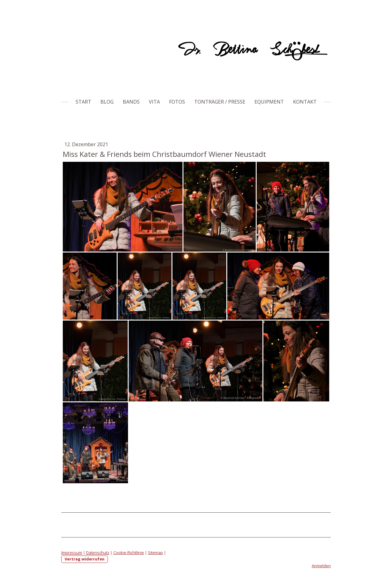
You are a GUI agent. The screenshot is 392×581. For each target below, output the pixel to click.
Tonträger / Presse (220, 102)
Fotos (177, 102)
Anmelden (321, 566)
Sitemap (155, 553)
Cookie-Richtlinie (129, 553)
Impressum (72, 553)
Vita (154, 102)
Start (83, 102)
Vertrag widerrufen (85, 559)
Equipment (269, 102)
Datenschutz (98, 553)
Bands (131, 102)
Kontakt (305, 102)
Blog (107, 102)
